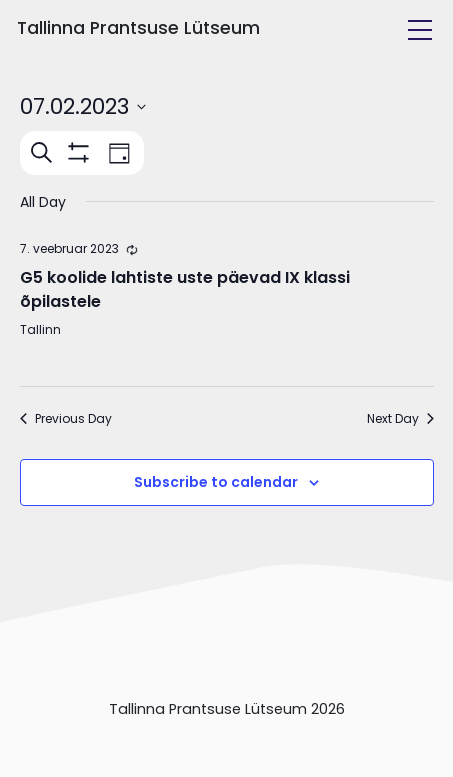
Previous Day (66, 419)
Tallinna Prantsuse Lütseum (138, 28)
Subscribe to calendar (216, 482)
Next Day (400, 419)
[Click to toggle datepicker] (83, 106)
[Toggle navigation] (420, 30)
